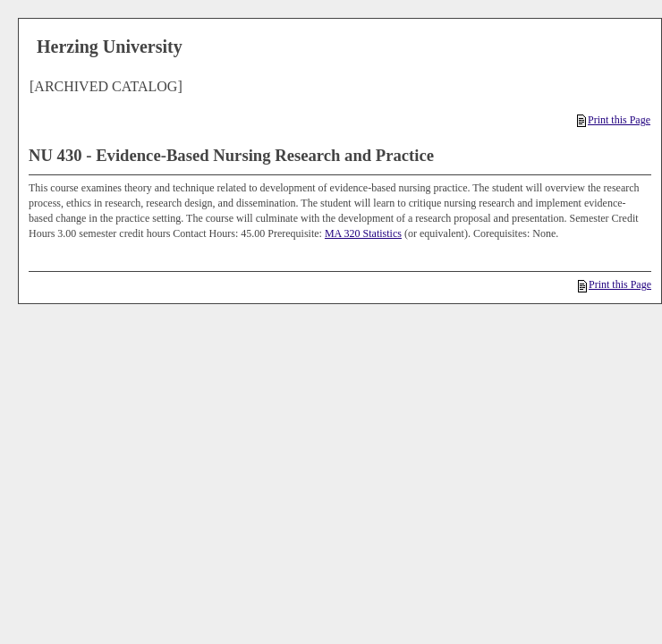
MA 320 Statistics (363, 233)
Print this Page (614, 120)
